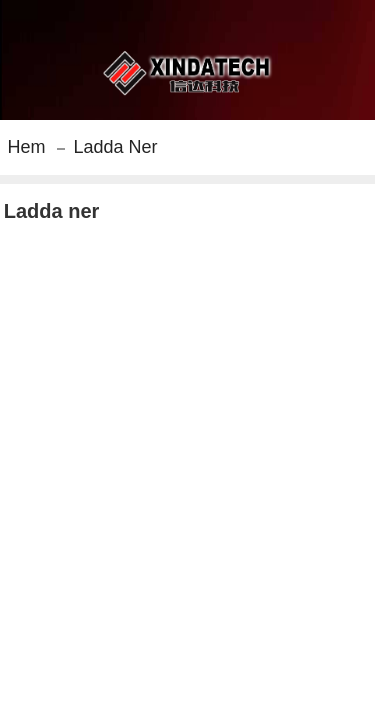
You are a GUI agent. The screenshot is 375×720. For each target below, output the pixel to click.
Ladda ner (115, 147)
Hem (26, 147)
